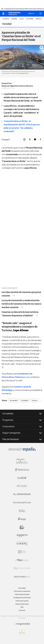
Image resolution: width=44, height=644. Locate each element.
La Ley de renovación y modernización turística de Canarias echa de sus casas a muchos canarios (21, 304)
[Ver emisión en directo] (31, 14)
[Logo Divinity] (22, 486)
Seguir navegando (22, 433)
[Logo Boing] (22, 511)
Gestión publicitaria (22, 604)
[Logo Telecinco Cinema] (22, 544)
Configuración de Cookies (22, 598)
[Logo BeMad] (22, 527)
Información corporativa (22, 591)
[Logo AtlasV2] (22, 560)
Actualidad (14, 401)
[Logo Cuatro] (22, 478)
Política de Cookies (22, 601)
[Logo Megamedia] (23, 624)
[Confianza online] (22, 635)
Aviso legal (22, 588)
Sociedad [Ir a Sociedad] (7, 24)
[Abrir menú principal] (40, 14)
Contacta (22, 610)
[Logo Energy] (22, 519)
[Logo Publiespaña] (22, 568)
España (14, 19)
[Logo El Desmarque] (22, 494)
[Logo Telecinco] (22, 470)
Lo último (6, 19)
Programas (22, 420)
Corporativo (22, 426)
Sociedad (30, 19)
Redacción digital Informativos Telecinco (17, 86)
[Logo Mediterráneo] (22, 577)
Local (21, 19)
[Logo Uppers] (22, 535)
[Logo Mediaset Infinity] (22, 461)
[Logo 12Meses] (22, 552)
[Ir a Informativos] (14, 14)
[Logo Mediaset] (22, 451)
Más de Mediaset (22, 439)
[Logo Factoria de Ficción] (22, 503)
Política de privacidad (22, 594)
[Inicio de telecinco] (3, 14)
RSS (22, 607)
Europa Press (7, 83)
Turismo (34, 401)
